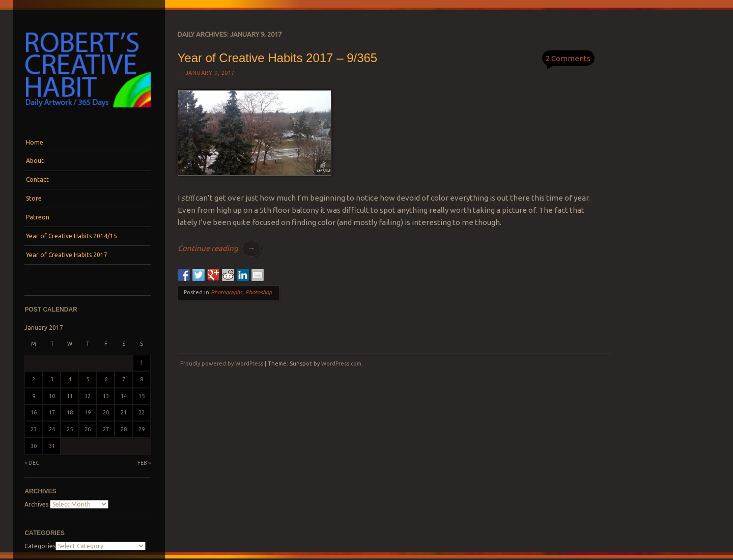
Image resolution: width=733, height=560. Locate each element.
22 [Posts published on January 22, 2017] (142, 412)
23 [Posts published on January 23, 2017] (34, 429)
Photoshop (259, 292)
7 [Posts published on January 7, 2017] (124, 379)
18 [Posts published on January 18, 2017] (70, 412)
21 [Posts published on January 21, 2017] (124, 412)
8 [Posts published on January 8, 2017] (142, 379)
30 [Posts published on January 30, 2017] (34, 446)
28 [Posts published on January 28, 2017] (124, 429)
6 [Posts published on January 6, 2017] (106, 379)
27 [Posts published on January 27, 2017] (106, 429)
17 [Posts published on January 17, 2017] (52, 412)
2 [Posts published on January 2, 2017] (34, 379)
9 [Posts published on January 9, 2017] (34, 396)
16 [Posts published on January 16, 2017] (34, 412)
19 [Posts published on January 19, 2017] (88, 412)
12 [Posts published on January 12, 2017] (88, 396)
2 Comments (568, 58)
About (35, 161)
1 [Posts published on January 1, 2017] (142, 362)
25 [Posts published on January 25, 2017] (70, 429)
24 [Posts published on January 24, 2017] (52, 429)
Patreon (38, 217)
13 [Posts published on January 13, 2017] (106, 396)
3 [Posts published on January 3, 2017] (52, 379)
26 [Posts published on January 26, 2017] (88, 429)
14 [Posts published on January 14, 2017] (124, 396)
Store (34, 198)
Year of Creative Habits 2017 (67, 255)
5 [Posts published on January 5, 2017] (88, 379)
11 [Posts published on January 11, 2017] (70, 396)
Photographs (227, 292)
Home (35, 142)
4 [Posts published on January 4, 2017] (70, 379)
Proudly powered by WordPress (222, 363)
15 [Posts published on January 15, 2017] (142, 396)
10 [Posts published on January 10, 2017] (52, 396)
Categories (40, 546)
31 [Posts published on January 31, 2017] (52, 446)
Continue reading (220, 248)
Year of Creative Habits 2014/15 (72, 236)
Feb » (144, 463)
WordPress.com (341, 363)
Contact (37, 179)
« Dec (32, 463)
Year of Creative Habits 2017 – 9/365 (278, 58)
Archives (36, 504)
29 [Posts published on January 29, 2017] (142, 429)
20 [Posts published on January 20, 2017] (106, 412)
